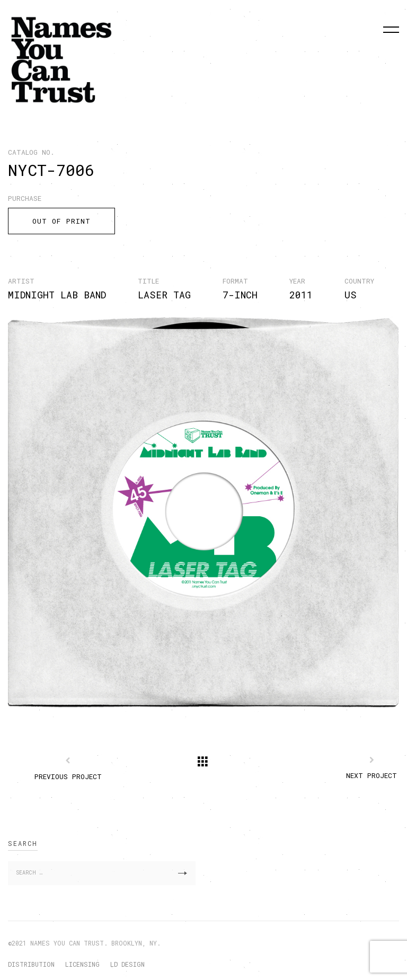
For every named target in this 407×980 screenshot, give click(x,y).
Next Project (371, 775)
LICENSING (82, 964)
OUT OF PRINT (61, 221)
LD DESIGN (127, 964)
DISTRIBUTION (31, 964)
